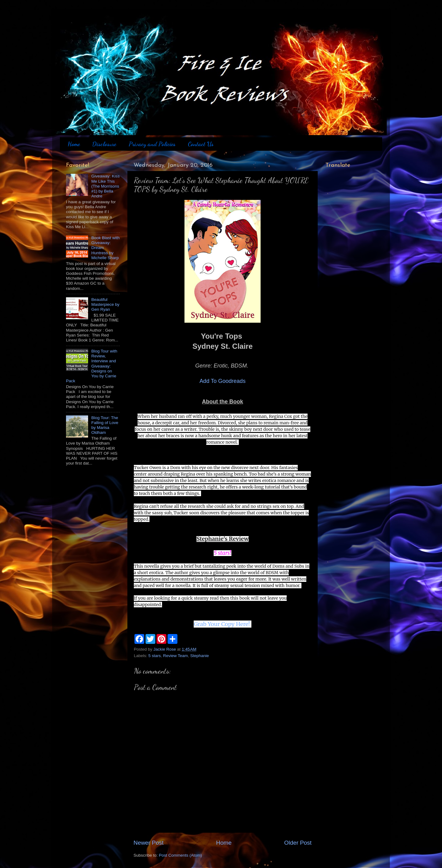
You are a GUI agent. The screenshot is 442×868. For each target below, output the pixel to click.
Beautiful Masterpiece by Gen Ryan (105, 304)
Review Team (175, 656)
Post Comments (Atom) (180, 855)
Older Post (298, 843)
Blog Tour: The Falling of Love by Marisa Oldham (105, 425)
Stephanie (200, 656)
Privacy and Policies (152, 144)
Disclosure (104, 144)
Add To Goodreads (223, 381)
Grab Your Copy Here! (222, 624)
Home (74, 144)
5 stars (155, 656)
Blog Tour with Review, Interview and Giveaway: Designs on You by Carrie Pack (92, 366)
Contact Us (201, 144)
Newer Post (149, 843)
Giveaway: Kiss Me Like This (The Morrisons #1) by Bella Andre (105, 186)
